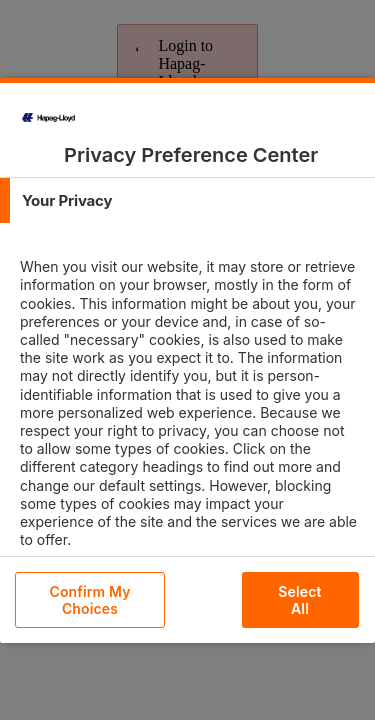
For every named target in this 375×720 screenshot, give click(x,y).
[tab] (187, 200)
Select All (299, 600)
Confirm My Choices (89, 600)
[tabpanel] (190, 421)
